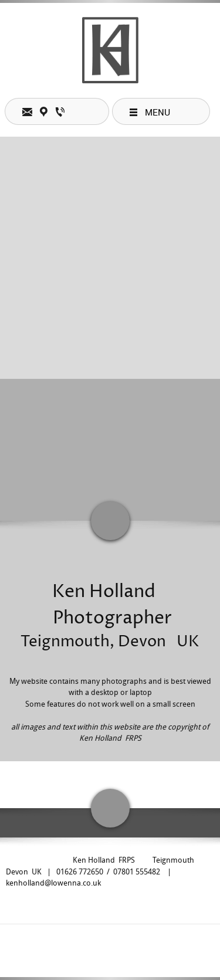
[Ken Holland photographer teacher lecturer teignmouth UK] (110, 50)
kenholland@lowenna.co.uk (53, 883)
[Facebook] (107, 945)
